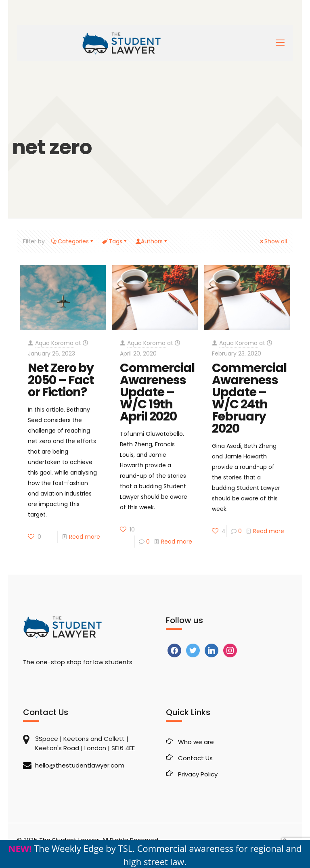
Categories (73, 241)
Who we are (196, 742)
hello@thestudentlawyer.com (80, 765)
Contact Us (195, 758)
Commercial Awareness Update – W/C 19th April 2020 (157, 392)
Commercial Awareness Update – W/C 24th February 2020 (249, 398)
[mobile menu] (280, 43)
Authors (152, 241)
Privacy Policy (198, 774)
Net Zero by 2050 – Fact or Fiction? (61, 380)
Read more (85, 537)
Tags (115, 241)
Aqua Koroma (54, 343)
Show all (273, 241)
